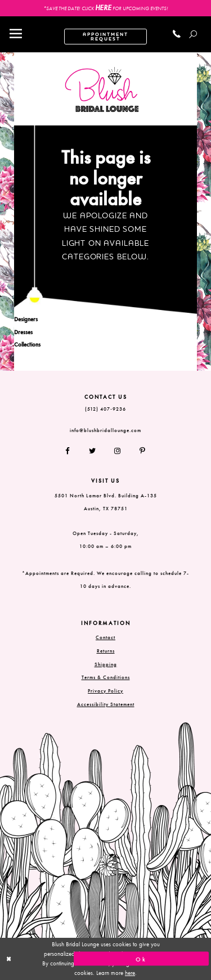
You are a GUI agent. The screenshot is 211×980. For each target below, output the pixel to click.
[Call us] (177, 34)
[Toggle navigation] (15, 34)
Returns (106, 651)
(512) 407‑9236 (105, 409)
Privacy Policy (105, 691)
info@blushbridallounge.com (105, 430)
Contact (105, 637)
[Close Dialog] (70, 959)
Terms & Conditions (106, 677)
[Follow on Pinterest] (138, 451)
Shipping (106, 664)
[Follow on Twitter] (93, 451)
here (130, 973)
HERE (103, 8)
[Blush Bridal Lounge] (102, 90)
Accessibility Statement (106, 704)
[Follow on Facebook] (72, 451)
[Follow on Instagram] (118, 451)
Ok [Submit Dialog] (141, 959)
